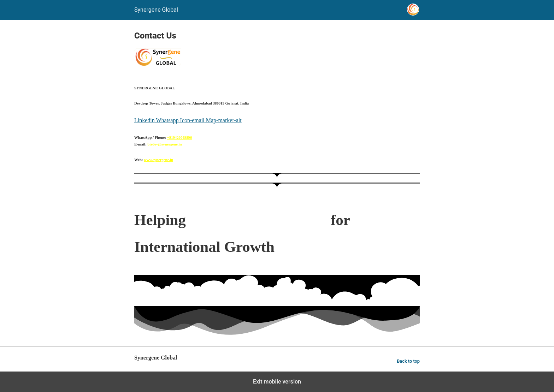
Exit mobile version (277, 382)
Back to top (408, 361)
